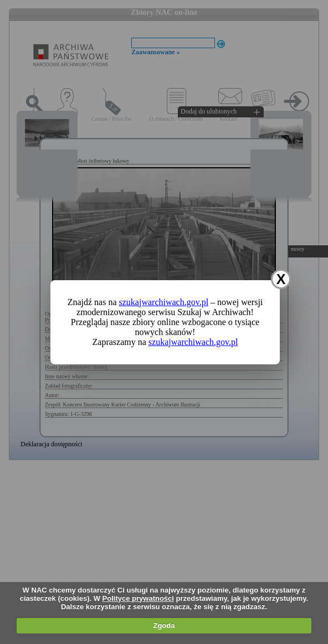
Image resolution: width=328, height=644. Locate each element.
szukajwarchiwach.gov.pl (164, 302)
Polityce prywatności (138, 598)
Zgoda (164, 625)
